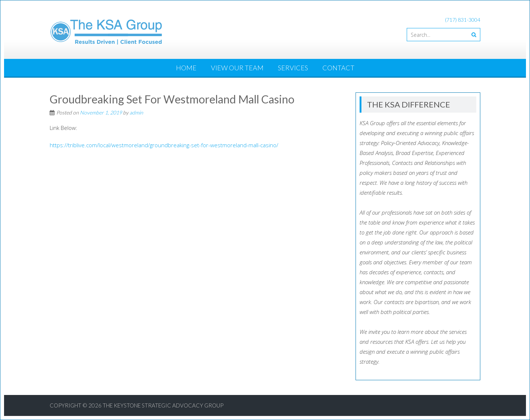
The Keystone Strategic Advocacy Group (163, 405)
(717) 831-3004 (463, 20)
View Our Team (237, 68)
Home (186, 68)
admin (136, 112)
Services (293, 68)
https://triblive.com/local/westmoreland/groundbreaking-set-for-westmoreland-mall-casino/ (164, 145)
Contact (338, 68)
